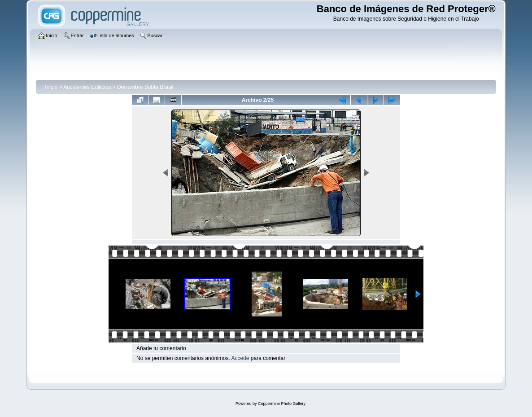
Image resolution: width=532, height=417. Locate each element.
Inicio (51, 87)
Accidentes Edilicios (87, 87)
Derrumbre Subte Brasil (145, 87)
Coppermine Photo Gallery (282, 404)
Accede (240, 358)
